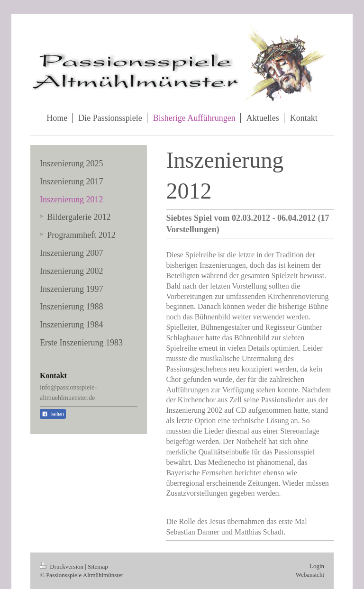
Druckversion (62, 566)
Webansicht (310, 575)
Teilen (53, 414)
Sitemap (98, 566)
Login (317, 566)
